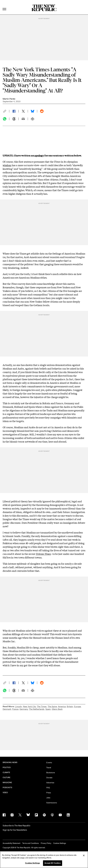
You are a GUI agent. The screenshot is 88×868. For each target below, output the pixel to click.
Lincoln (18, 706)
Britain (70, 706)
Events (49, 763)
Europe (77, 706)
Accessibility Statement (11, 843)
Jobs (48, 798)
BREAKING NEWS (10, 762)
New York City (29, 706)
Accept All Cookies (52, 863)
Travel (49, 768)
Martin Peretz (9, 99)
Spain (48, 709)
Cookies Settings (60, 843)
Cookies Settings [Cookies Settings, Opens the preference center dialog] (32, 863)
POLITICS (7, 767)
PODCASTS (7, 788)
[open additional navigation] (5, 6)
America (62, 706)
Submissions (52, 803)
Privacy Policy (46, 843)
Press (49, 793)
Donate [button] (49, 778)
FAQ (48, 788)
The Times (42, 706)
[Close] (84, 855)
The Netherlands (37, 709)
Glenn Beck (57, 709)
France (15, 709)
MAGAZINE (7, 783)
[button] (6, 111)
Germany (24, 709)
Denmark (7, 709)
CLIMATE (6, 772)
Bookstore (51, 773)
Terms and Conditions (31, 843)
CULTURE (7, 778)
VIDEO (5, 793)
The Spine (52, 706)
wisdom (7, 165)
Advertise (50, 783)
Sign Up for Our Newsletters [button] (15, 830)
